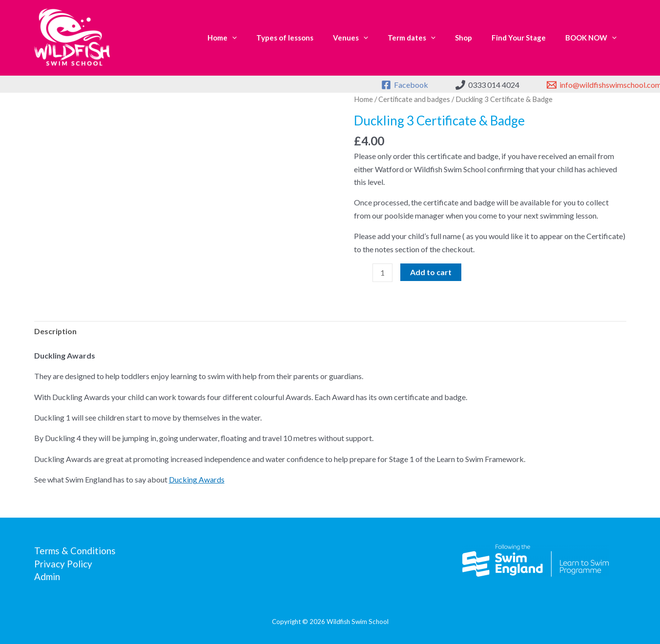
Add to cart (431, 272)
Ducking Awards (197, 479)
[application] (232, 38)
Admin (47, 576)
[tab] (56, 331)
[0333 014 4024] (487, 85)
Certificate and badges (414, 99)
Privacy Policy (63, 563)
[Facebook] (405, 85)
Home (363, 99)
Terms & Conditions (75, 551)
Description (56, 331)
